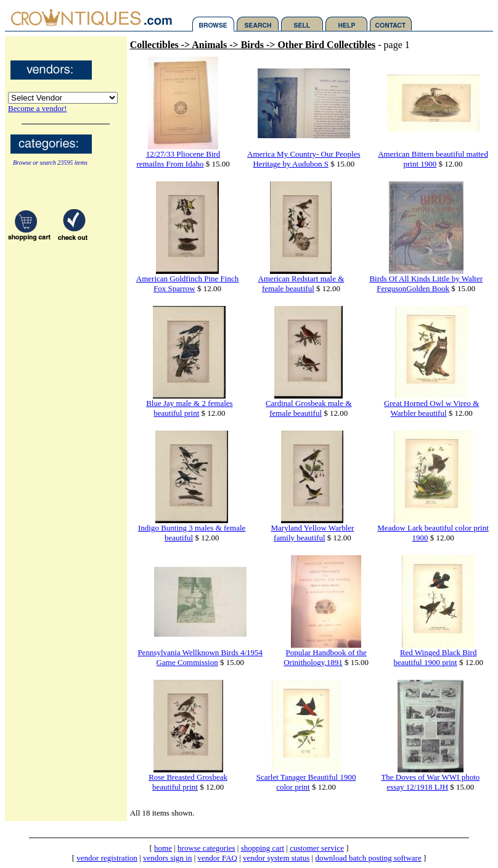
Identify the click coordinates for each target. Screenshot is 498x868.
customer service (317, 848)
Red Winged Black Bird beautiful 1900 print (435, 657)
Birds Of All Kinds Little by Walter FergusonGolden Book (426, 283)
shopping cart (263, 848)
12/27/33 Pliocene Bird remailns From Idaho (178, 159)
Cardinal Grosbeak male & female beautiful (309, 408)
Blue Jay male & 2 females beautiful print (189, 408)
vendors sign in (167, 858)
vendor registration (107, 858)
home (163, 848)
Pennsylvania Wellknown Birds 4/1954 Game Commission (200, 657)
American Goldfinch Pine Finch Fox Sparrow (187, 283)
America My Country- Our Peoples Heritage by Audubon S (304, 159)
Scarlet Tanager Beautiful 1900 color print (306, 782)
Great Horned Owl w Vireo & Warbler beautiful (432, 408)
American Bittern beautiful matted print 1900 (433, 159)
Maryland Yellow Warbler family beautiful (313, 533)
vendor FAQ (218, 858)
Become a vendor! (37, 108)
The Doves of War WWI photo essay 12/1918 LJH (430, 782)
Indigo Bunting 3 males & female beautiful (192, 533)
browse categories (206, 848)
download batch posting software (368, 858)
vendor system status (276, 858)
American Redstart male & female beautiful (301, 283)
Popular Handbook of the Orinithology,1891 (325, 657)
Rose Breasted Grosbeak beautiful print (188, 782)
